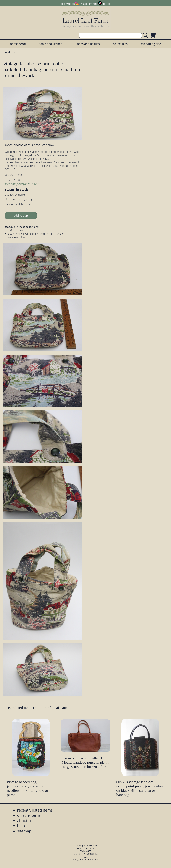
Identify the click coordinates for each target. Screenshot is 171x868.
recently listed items (35, 810)
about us (25, 820)
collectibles (120, 44)
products (9, 52)
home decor (18, 44)
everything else (151, 44)
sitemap (24, 831)
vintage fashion (16, 237)
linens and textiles (88, 44)
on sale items (29, 815)
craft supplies (15, 230)
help (21, 826)
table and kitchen (51, 44)
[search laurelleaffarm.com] (146, 35)
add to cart (21, 215)
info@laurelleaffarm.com (86, 860)
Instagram (86, 4)
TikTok (107, 4)
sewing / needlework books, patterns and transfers (36, 234)
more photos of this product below (30, 145)
